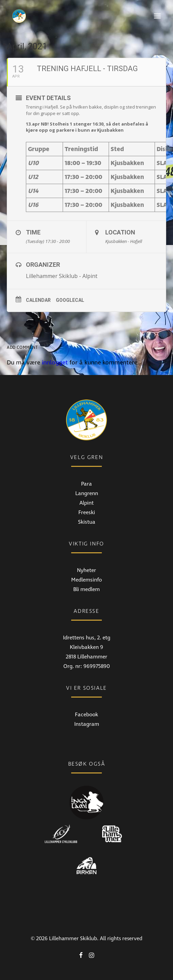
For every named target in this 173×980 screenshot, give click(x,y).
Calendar (38, 300)
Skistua (87, 522)
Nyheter (86, 570)
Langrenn (87, 493)
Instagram (87, 724)
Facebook (86, 715)
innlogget (55, 363)
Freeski (87, 512)
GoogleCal (70, 300)
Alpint (86, 503)
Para (86, 484)
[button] (157, 16)
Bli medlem (86, 589)
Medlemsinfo (86, 580)
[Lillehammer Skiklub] (19, 16)
